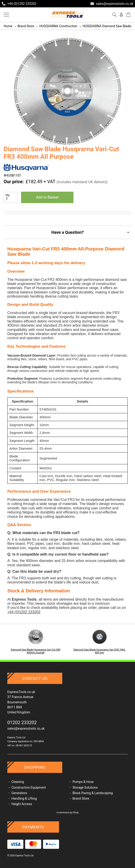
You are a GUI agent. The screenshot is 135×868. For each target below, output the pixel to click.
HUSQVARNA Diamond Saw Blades (106, 26)
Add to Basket (47, 197)
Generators (19, 793)
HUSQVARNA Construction (57, 26)
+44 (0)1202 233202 (24, 612)
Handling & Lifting (24, 798)
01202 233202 (22, 723)
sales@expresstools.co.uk (26, 728)
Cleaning (18, 782)
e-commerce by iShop (67, 813)
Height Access (22, 804)
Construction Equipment (29, 787)
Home (8, 26)
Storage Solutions (85, 787)
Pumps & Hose (83, 782)
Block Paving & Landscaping (93, 793)
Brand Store (24, 26)
